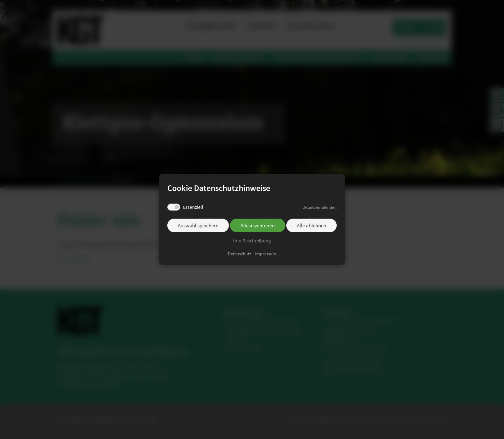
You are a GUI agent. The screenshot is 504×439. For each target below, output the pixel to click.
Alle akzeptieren (258, 225)
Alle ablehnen (311, 225)
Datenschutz (240, 254)
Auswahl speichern (198, 225)
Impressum (266, 254)
